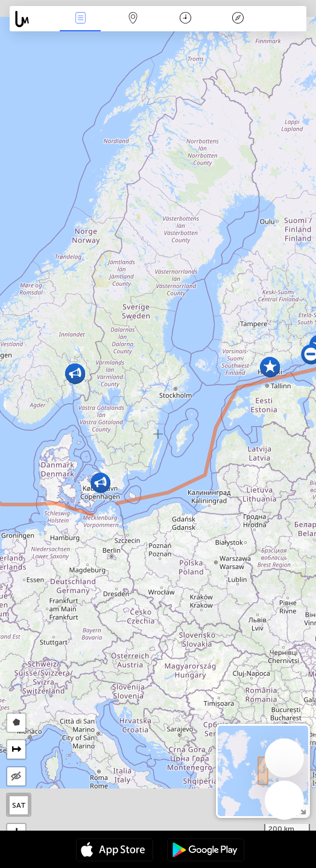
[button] (100, 483)
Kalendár (185, 19)
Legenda (238, 19)
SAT (19, 805)
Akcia (80, 19)
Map (133, 19)
